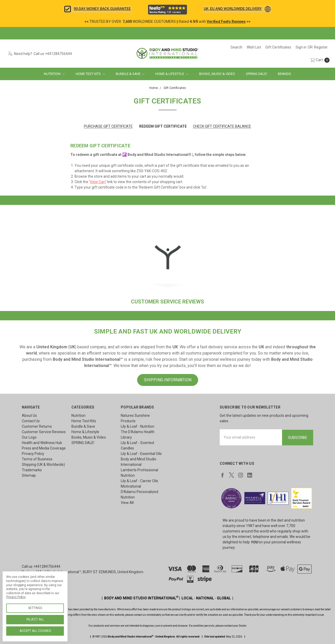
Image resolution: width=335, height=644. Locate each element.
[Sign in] (301, 47)
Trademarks (32, 470)
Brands (284, 74)
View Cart (98, 182)
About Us (29, 416)
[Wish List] (254, 47)
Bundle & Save (130, 74)
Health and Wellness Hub (42, 443)
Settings (35, 608)
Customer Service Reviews (44, 432)
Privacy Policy (33, 454)
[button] (98, 9)
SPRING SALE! (256, 74)
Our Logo (29, 437)
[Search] (236, 47)
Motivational (131, 486)
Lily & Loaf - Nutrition (138, 426)
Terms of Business (37, 459)
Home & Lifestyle (172, 74)
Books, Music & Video (217, 74)
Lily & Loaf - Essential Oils (141, 454)
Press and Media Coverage (44, 448)
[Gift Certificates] (278, 47)
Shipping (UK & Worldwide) (43, 465)
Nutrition (54, 74)
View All (127, 503)
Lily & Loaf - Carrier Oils (139, 481)
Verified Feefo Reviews (226, 22)
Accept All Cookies (35, 631)
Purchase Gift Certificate (108, 126)
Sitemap (29, 475)
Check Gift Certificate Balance (222, 126)
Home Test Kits (90, 74)
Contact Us (31, 421)
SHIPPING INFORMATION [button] (168, 380)
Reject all (35, 619)
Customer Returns (37, 426)
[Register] (321, 47)
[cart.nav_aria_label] (319, 60)
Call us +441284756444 (41, 566)
